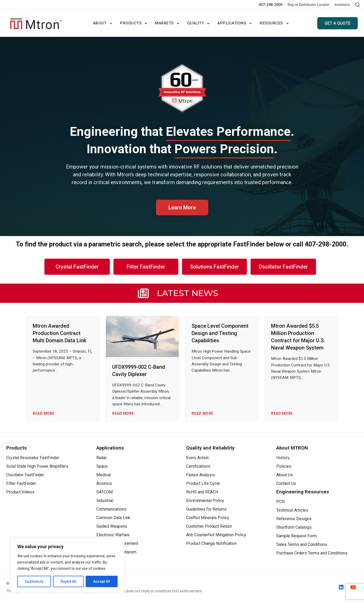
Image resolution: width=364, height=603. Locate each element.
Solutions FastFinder (214, 267)
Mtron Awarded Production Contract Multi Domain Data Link (59, 333)
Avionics (104, 483)
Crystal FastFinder (77, 267)
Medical (104, 475)
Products (131, 23)
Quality (196, 23)
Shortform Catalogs (294, 527)
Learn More (182, 207)
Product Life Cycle (203, 483)
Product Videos (20, 492)
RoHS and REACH (202, 492)
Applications (232, 23)
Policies (284, 466)
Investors (342, 5)
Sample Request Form (296, 536)
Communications (111, 509)
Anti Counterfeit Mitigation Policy (216, 535)
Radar (102, 458)
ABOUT (100, 23)
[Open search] (358, 5)
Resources (271, 23)
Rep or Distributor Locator (309, 5)
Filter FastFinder (146, 267)
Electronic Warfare (113, 535)
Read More (44, 413)
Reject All (68, 581)
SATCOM (105, 492)
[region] (68, 565)
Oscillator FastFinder (283, 267)
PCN (280, 502)
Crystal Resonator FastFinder (33, 458)
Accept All (102, 581)
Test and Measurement (117, 543)
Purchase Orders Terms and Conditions (312, 553)
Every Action (197, 458)
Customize (34, 581)
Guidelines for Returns (206, 509)
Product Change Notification (211, 543)
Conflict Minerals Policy (208, 518)
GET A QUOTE (338, 23)
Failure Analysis (201, 475)
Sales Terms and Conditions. (302, 544)
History (283, 458)
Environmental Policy (205, 501)
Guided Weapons (112, 526)
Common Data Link (113, 518)
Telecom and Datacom (116, 552)
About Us (285, 475)
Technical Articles (292, 510)
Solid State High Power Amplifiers (37, 466)
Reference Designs (294, 519)
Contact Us (286, 483)
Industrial (105, 501)
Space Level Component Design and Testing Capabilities (220, 333)
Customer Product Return (209, 526)
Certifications (198, 466)
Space (102, 466)
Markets (164, 23)
